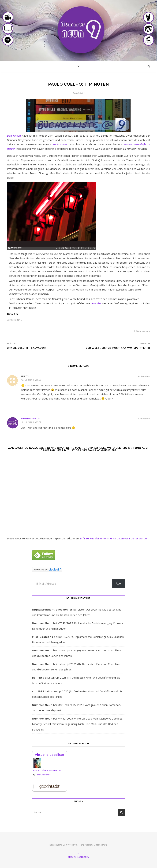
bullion (37, 678)
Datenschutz (101, 845)
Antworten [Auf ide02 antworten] (144, 376)
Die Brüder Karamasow (47, 770)
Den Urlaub (14, 136)
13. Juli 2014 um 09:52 (31, 380)
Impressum (87, 845)
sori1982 (38, 691)
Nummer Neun (31, 419)
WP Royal (72, 845)
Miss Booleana (43, 637)
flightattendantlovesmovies (52, 610)
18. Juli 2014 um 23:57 (31, 422)
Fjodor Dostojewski (43, 775)
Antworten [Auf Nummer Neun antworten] (144, 419)
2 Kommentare (142, 331)
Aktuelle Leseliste (50, 755)
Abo (118, 584)
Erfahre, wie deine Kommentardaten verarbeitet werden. (114, 538)
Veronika (96, 303)
